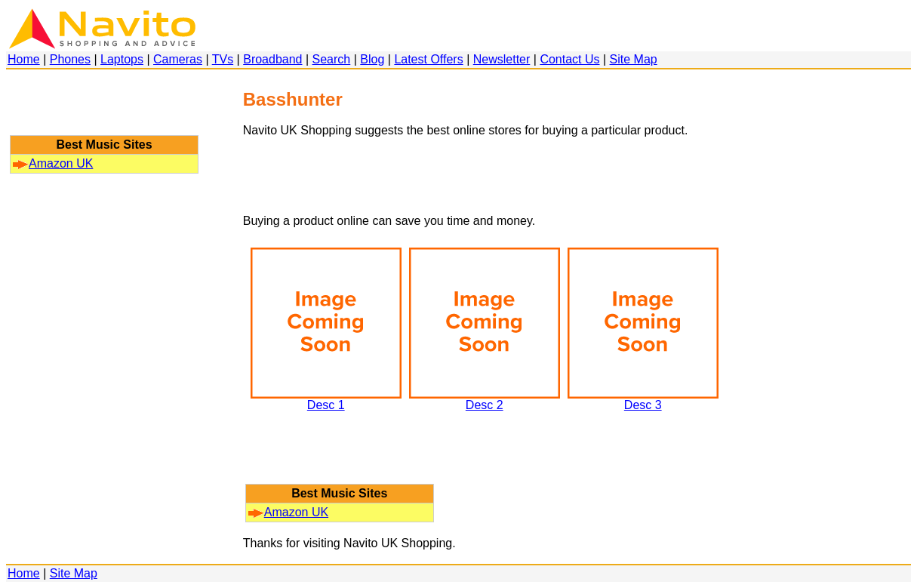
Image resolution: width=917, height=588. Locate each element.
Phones (70, 59)
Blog (372, 59)
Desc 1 (326, 400)
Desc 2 (485, 400)
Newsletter (502, 59)
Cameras (178, 59)
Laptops (122, 59)
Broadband (272, 59)
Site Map (634, 59)
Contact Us (569, 59)
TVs (223, 59)
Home (24, 59)
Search (332, 59)
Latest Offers (428, 59)
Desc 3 (643, 400)
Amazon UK (53, 163)
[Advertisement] (104, 109)
